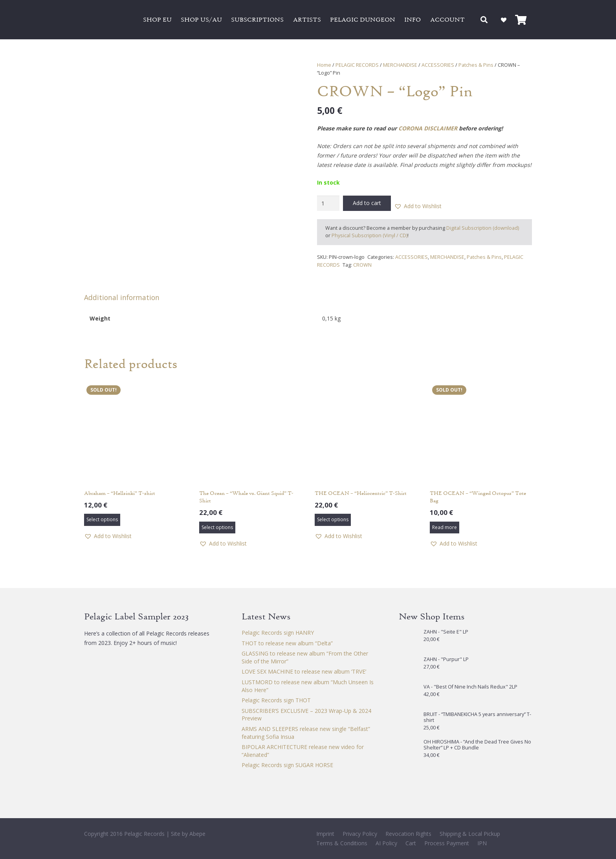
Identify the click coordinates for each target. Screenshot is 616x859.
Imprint (325, 834)
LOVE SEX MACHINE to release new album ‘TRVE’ (304, 671)
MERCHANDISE (400, 65)
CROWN (362, 265)
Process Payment (447, 843)
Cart (411, 843)
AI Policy (386, 843)
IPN (482, 843)
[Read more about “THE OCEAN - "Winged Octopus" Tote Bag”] (445, 527)
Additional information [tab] (122, 297)
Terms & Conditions (342, 843)
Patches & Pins (476, 65)
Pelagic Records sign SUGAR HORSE (287, 765)
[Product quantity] (328, 203)
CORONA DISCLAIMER (428, 128)
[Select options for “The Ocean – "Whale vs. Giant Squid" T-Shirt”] (217, 527)
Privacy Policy (360, 834)
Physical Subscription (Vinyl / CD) (369, 235)
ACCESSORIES (438, 65)
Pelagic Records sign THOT (276, 700)
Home (324, 65)
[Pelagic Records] (108, 20)
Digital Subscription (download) (483, 228)
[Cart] (521, 20)
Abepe (197, 834)
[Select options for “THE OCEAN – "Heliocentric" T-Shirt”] (333, 520)
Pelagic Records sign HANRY (278, 633)
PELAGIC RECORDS (357, 65)
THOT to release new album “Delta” (287, 643)
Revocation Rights (408, 834)
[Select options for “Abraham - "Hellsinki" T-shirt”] (102, 520)
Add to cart (367, 203)
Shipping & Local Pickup (470, 834)
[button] (484, 20)
